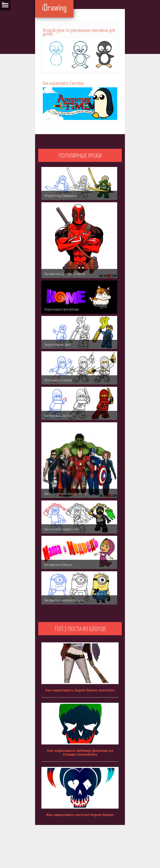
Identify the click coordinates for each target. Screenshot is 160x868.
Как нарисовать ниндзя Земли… (63, 529)
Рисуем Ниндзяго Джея (57, 345)
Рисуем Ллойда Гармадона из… (62, 196)
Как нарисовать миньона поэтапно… (65, 600)
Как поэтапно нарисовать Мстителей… (67, 494)
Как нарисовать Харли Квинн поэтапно (80, 690)
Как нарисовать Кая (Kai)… (60, 416)
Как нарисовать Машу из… (59, 565)
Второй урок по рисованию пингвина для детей (79, 32)
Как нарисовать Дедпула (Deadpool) (65, 274)
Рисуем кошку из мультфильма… (63, 309)
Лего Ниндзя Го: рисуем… (59, 380)
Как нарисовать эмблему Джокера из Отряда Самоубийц (80, 752)
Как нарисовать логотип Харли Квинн (80, 815)
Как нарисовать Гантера (63, 83)
